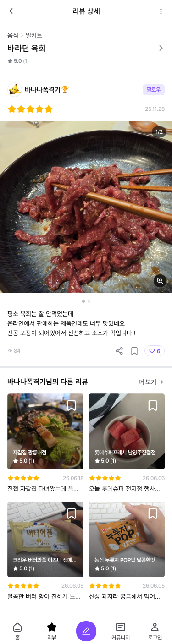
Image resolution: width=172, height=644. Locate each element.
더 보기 (152, 382)
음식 (13, 35)
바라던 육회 (86, 48)
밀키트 (34, 35)
